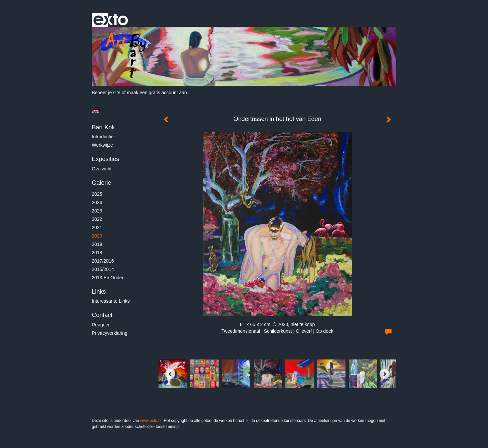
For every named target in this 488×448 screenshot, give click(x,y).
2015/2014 (103, 269)
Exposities (105, 159)
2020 (97, 236)
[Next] (385, 374)
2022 (97, 219)
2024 (97, 202)
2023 (97, 211)
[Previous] (170, 374)
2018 (97, 253)
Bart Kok (103, 127)
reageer (101, 325)
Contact (102, 315)
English (96, 111)
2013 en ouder (108, 278)
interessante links (111, 301)
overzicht (102, 169)
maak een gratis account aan (157, 93)
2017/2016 (103, 261)
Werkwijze (102, 145)
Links (99, 292)
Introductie (103, 137)
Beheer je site (106, 93)
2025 (97, 194)
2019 (97, 244)
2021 (97, 228)
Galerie (101, 183)
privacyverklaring (110, 333)
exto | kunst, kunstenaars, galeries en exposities (111, 20)
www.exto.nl (151, 421)
